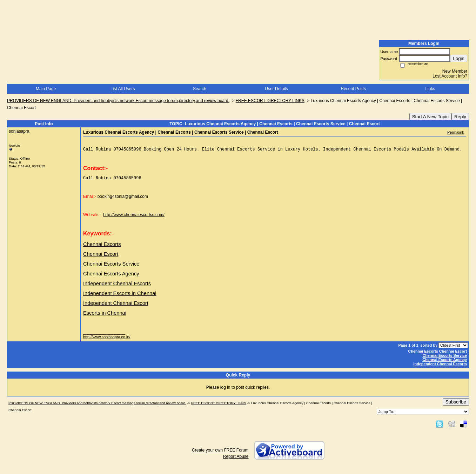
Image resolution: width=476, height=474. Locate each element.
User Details (276, 89)
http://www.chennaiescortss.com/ (134, 218)
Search (200, 89)
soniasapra (19, 131)
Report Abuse (236, 460)
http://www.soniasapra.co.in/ (107, 340)
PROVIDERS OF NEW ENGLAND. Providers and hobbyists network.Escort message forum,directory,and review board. (118, 101)
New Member (455, 71)
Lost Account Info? (450, 76)
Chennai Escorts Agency (445, 363)
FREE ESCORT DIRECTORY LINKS (270, 101)
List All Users (123, 89)
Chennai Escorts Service (445, 359)
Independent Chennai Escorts (440, 367)
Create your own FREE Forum (220, 453)
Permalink (456, 132)
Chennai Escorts (423, 354)
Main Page (46, 89)
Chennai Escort (453, 354)
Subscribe (456, 405)
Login (459, 58)
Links (430, 89)
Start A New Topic (430, 117)
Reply (460, 117)
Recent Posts (353, 89)
